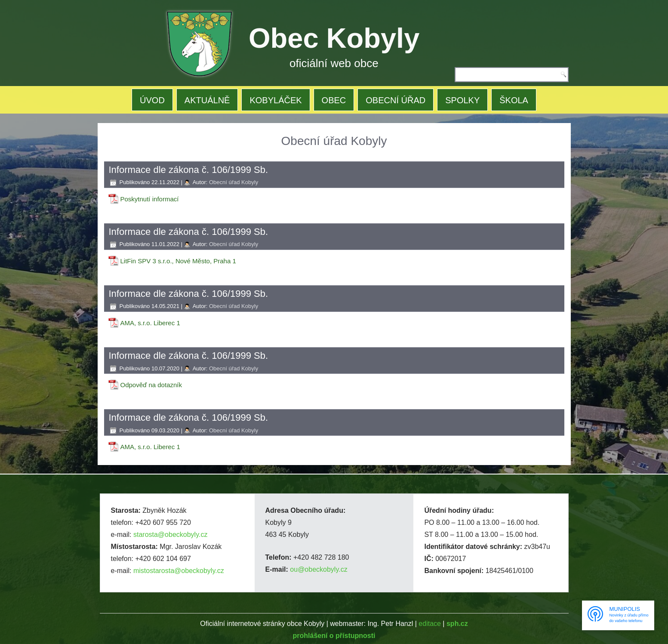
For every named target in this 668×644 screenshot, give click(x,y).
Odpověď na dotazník (151, 385)
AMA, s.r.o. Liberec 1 (150, 323)
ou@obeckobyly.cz (319, 569)
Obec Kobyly (334, 38)
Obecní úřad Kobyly (234, 182)
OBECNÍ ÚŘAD (396, 100)
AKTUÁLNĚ (207, 100)
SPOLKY (462, 100)
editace (430, 624)
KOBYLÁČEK (276, 100)
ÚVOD (152, 100)
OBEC (334, 100)
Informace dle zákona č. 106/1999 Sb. (189, 170)
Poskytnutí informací (150, 199)
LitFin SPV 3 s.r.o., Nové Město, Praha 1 (178, 261)
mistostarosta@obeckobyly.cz (179, 571)
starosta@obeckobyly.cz (170, 535)
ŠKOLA (514, 100)
